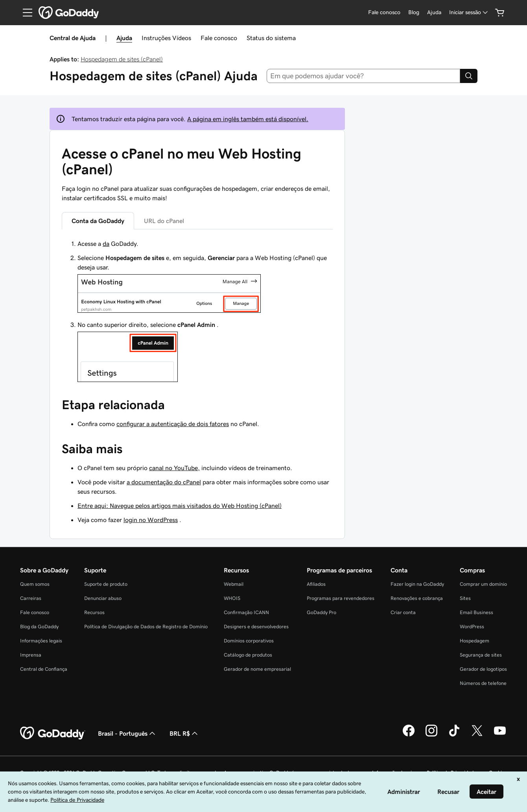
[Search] (469, 76)
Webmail (234, 584)
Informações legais (41, 641)
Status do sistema (271, 38)
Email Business (476, 612)
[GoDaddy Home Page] (53, 733)
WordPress (472, 627)
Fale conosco (219, 38)
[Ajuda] (434, 12)
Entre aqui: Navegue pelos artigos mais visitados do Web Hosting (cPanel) (180, 506)
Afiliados (316, 584)
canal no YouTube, (174, 468)
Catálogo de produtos (248, 655)
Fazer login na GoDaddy (417, 584)
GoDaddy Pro (322, 612)
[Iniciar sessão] (469, 12)
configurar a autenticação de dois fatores (173, 424)
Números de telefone (483, 683)
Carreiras (31, 598)
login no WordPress (151, 520)
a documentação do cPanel (164, 482)
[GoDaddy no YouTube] (500, 735)
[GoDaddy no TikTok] (454, 735)
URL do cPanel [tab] (164, 221)
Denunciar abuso (103, 598)
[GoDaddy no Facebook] (409, 735)
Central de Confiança (44, 669)
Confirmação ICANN (246, 612)
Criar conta (403, 612)
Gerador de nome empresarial (257, 669)
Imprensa (31, 655)
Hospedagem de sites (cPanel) (122, 59)
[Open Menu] (24, 13)
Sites (465, 598)
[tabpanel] (197, 312)
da (106, 244)
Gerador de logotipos (483, 669)
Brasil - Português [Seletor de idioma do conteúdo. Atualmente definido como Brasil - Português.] (127, 733)
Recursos (94, 612)
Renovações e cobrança (417, 598)
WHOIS (232, 598)
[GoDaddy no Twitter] (477, 735)
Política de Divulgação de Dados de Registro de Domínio (146, 627)
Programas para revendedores (341, 598)
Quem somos (35, 584)
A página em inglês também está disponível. (248, 119)
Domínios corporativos (249, 641)
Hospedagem (474, 641)
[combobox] (364, 76)
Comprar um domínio (483, 584)
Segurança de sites (481, 655)
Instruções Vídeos (166, 38)
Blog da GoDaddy (39, 627)
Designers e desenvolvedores (256, 627)
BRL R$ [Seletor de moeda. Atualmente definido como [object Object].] (184, 733)
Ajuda (124, 38)
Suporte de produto (106, 584)
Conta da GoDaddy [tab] (98, 221)
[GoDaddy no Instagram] (431, 735)
